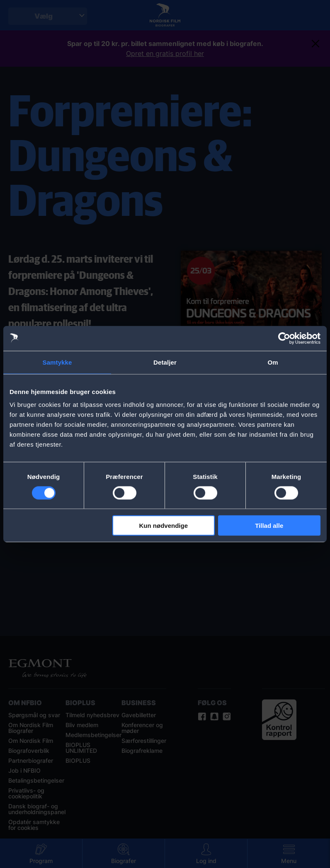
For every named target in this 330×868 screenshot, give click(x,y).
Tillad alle (269, 526)
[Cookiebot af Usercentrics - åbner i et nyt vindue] (284, 338)
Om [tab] (273, 362)
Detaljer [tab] (165, 362)
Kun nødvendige (164, 526)
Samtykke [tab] (57, 362)
